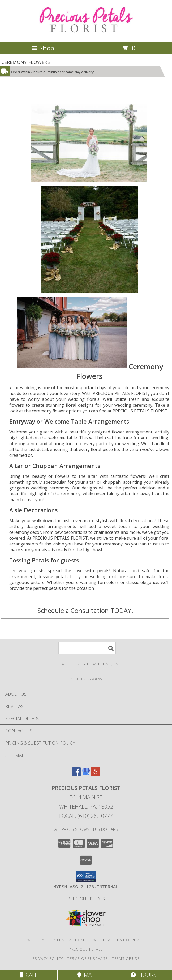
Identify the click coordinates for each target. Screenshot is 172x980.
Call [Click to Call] (29, 975)
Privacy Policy (48, 958)
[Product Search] (87, 648)
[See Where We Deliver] (86, 679)
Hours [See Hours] (143, 975)
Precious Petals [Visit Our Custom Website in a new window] (86, 899)
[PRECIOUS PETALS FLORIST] (86, 34)
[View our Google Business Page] (86, 774)
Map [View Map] (86, 975)
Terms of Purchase (87, 958)
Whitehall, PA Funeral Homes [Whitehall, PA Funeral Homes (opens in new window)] (58, 940)
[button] (86, 877)
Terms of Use (126, 958)
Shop (43, 48)
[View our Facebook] (76, 774)
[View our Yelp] (96, 774)
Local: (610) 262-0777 (86, 816)
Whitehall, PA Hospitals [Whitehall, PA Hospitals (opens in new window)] (119, 940)
